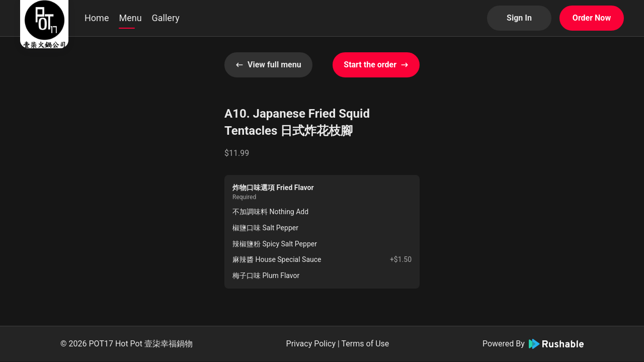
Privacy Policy (311, 344)
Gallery (166, 18)
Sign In (519, 18)
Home (97, 18)
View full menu (268, 65)
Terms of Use (366, 344)
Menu (130, 18)
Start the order (376, 65)
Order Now (592, 18)
